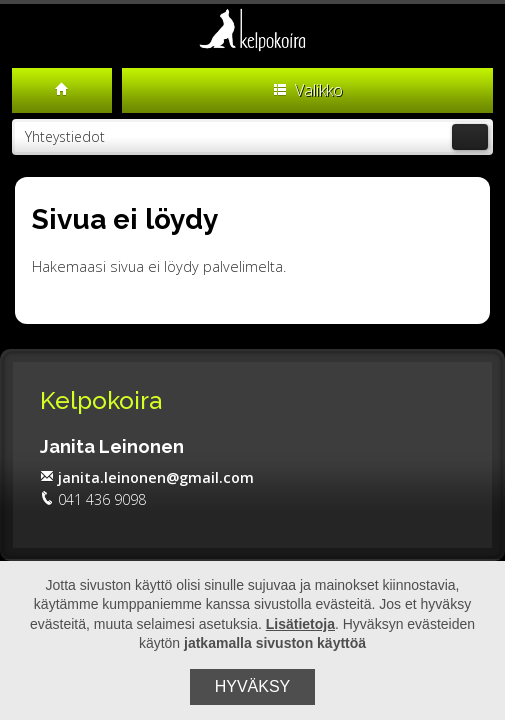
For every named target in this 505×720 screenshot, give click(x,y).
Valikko (308, 90)
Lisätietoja (300, 624)
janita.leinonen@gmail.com (147, 477)
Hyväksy (253, 686)
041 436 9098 (93, 499)
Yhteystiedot (256, 137)
